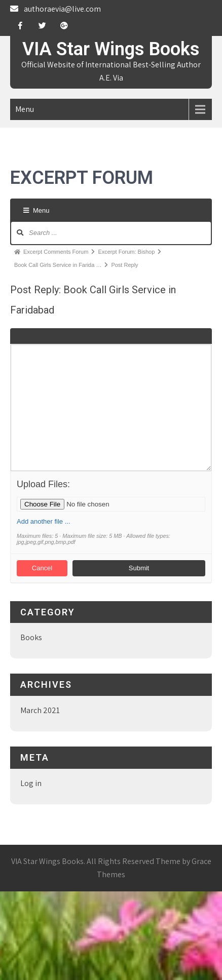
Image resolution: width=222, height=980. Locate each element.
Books (31, 637)
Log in (31, 783)
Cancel (42, 568)
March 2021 (40, 710)
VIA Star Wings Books (111, 49)
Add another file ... (44, 521)
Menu (25, 109)
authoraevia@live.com (62, 9)
